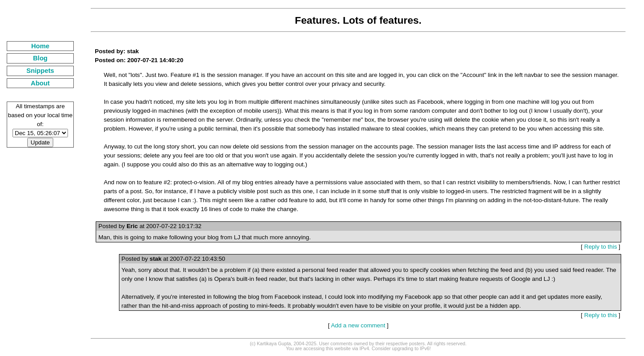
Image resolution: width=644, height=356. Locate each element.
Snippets (40, 71)
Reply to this (600, 247)
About (40, 83)
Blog (40, 58)
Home (40, 46)
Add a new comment (358, 325)
